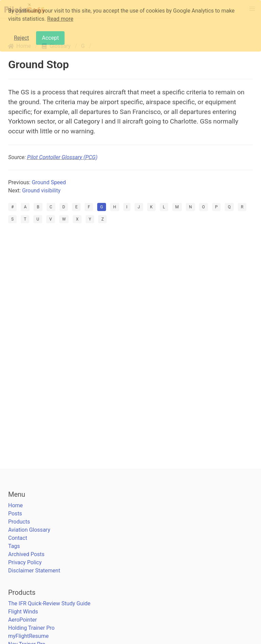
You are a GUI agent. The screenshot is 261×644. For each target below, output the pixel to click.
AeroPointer (22, 620)
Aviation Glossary (29, 530)
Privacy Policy (25, 562)
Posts (15, 514)
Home (15, 505)
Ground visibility (41, 191)
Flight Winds (23, 612)
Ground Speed (49, 182)
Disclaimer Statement (34, 571)
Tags (14, 546)
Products (19, 522)
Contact (18, 538)
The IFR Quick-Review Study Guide (49, 603)
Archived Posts (26, 554)
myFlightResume (28, 636)
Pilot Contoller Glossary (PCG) (62, 157)
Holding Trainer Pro (31, 628)
